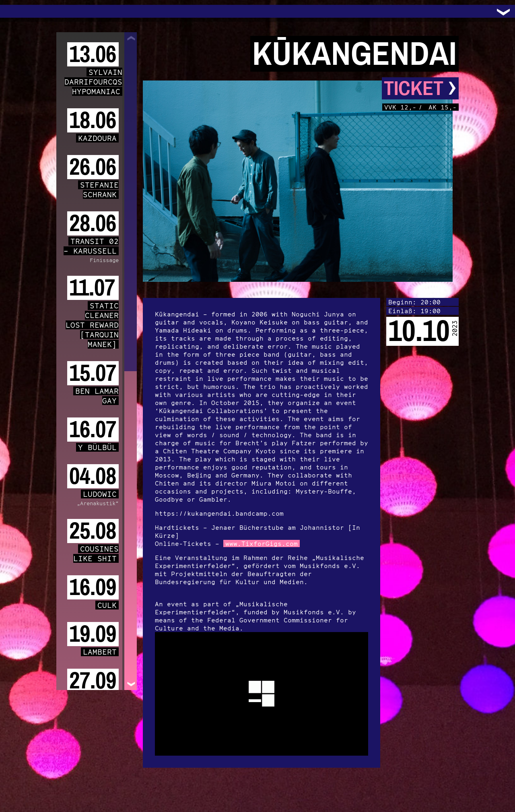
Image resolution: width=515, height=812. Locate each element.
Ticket (420, 88)
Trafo (16, 11)
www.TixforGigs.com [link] (262, 543)
